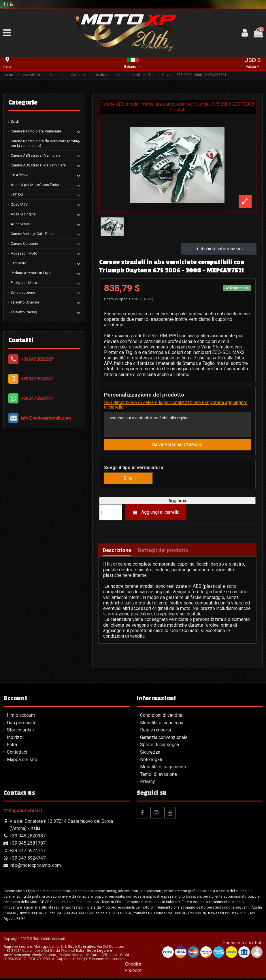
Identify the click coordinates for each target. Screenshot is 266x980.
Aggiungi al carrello (156, 514)
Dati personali (21, 725)
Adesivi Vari (20, 224)
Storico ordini (20, 732)
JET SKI (17, 195)
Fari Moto (19, 263)
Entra (12, 747)
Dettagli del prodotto (163, 553)
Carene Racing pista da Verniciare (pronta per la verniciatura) (45, 143)
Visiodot (133, 972)
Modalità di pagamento (163, 769)
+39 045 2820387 (37, 359)
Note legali (151, 762)
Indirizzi (15, 739)
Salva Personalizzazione (177, 447)
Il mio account (21, 717)
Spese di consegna (160, 747)
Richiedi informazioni (219, 249)
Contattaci (17, 754)
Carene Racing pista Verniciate (36, 131)
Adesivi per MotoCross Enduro (36, 185)
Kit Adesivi (19, 175)
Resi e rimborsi (155, 732)
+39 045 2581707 (28, 845)
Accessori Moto (24, 253)
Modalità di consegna (162, 725)
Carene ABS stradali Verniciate (36, 155)
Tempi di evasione (159, 776)
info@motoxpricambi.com (46, 418)
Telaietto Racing (24, 312)
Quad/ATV (19, 204)
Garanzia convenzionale (164, 739)
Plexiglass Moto (24, 283)
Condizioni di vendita (161, 717)
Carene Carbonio (24, 243)
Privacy (148, 784)
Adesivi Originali (24, 214)
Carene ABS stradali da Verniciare (38, 165)
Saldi (15, 121)
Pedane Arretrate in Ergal (31, 273)
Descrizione (117, 553)
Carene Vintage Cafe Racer (33, 234)
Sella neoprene (23, 292)
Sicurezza (150, 754)
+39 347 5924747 (37, 379)
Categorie (23, 103)
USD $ (253, 63)
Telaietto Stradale (25, 302)
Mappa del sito (22, 762)
